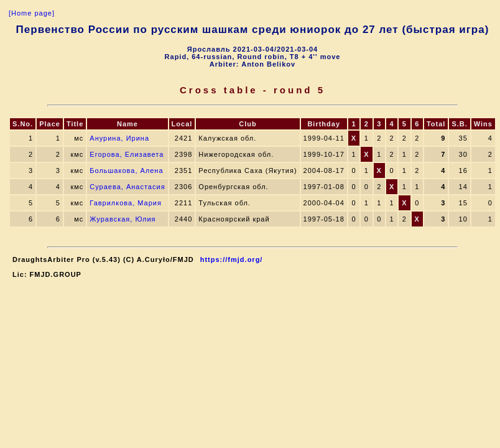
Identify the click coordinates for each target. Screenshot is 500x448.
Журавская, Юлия (123, 219)
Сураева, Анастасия (127, 187)
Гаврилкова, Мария (126, 203)
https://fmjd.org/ (232, 259)
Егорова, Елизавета (127, 154)
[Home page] (32, 13)
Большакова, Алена (126, 170)
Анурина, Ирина (119, 138)
